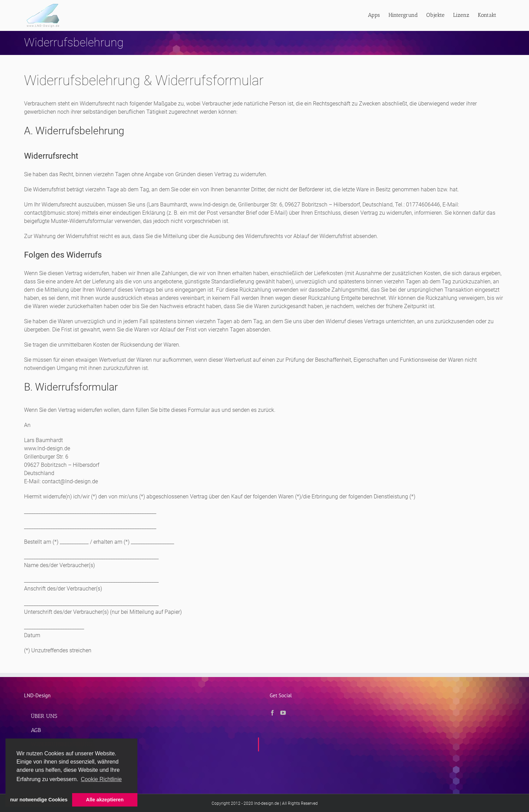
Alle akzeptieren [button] (105, 800)
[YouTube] (283, 713)
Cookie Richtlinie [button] (101, 779)
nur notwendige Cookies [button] (39, 800)
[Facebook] (272, 713)
